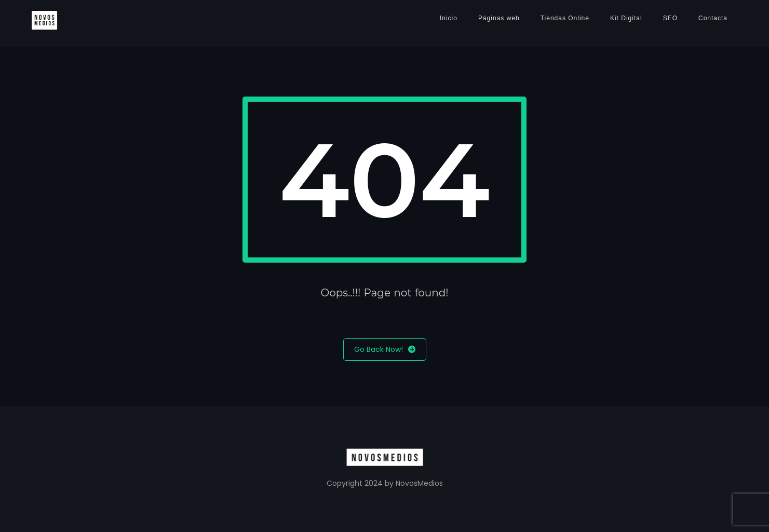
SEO (670, 18)
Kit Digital (626, 18)
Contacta (713, 18)
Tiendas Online (565, 18)
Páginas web (499, 18)
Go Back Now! (385, 350)
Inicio (449, 18)
